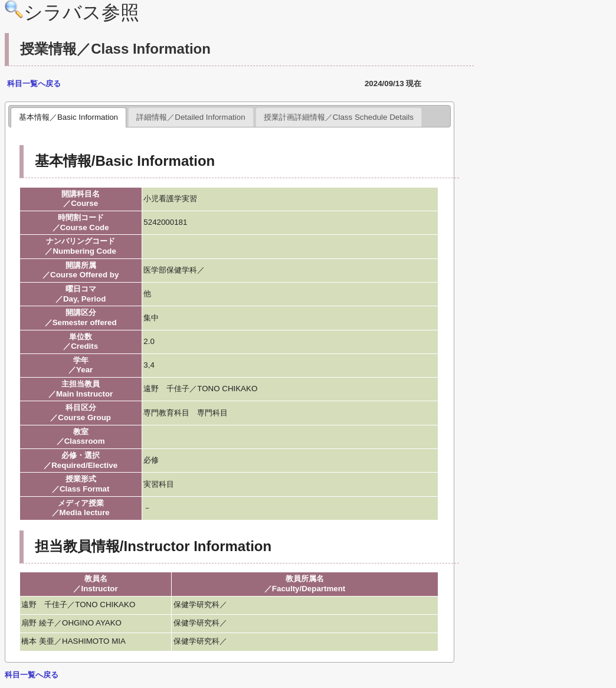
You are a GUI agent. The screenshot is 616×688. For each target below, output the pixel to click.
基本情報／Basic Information (68, 117)
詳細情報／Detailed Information (191, 117)
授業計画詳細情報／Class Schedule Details (339, 117)
